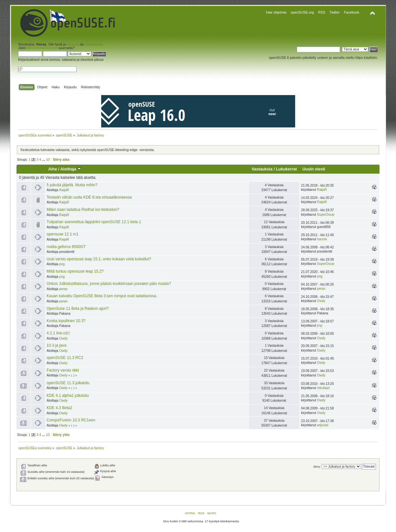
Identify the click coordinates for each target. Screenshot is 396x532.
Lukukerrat (286, 169)
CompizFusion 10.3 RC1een (71, 420)
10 (48, 159)
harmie (322, 239)
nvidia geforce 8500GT (66, 247)
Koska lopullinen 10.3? (66, 321)
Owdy (321, 301)
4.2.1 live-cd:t (58, 333)
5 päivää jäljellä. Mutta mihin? (72, 185)
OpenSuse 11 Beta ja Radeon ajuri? (78, 309)
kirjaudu (73, 44)
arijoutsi (323, 425)
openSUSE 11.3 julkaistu (68, 383)
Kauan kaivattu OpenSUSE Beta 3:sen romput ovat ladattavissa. (102, 296)
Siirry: (317, 467)
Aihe (53, 169)
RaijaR (64, 190)
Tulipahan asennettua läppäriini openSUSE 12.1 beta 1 (94, 222)
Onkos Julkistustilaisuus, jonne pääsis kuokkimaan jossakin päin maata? (109, 284)
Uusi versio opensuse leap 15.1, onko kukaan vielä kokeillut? (99, 259)
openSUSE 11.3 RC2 (65, 358)
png (62, 264)
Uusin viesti (314, 169)
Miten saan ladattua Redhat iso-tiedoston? (83, 210)
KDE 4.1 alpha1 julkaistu (68, 396)
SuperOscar (326, 215)
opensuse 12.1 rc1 (63, 234)
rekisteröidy (93, 44)
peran (63, 289)
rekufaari (324, 388)
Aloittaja (71, 169)
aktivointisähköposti (42, 48)
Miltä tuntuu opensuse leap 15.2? (75, 271)
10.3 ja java (56, 345)
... (44, 159)
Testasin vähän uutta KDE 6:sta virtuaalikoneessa (89, 197)
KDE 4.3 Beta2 (59, 408)
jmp (320, 326)
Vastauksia (262, 169)
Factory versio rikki (63, 370)
